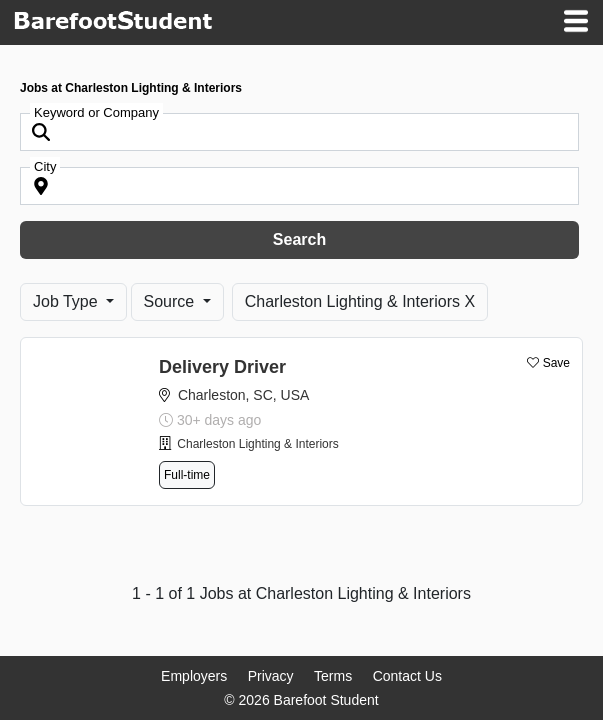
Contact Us (407, 676)
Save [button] (556, 363)
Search (299, 239)
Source (171, 301)
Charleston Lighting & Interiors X (360, 301)
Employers (194, 676)
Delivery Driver (222, 367)
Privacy (271, 676)
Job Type (67, 301)
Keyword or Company (96, 112)
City (45, 166)
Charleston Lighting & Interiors (257, 444)
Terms (333, 676)
